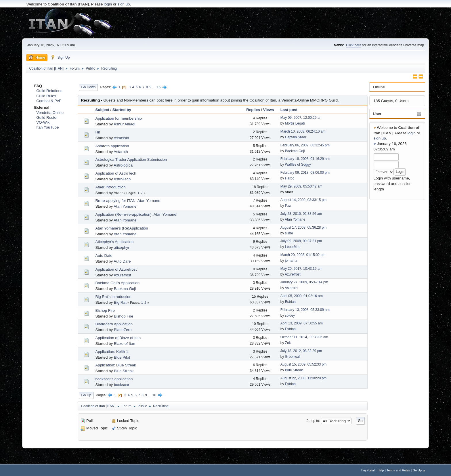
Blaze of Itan (125, 344)
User (377, 114)
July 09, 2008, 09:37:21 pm (301, 241)
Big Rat (120, 302)
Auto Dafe (104, 256)
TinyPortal (368, 470)
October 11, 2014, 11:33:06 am (304, 337)
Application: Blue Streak (116, 365)
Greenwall (293, 357)
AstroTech (122, 179)
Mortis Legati (295, 123)
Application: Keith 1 (112, 352)
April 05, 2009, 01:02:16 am (302, 296)
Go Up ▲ (419, 470)
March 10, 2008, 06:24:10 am (303, 131)
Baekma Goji (295, 151)
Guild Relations (49, 91)
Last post (289, 110)
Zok (288, 343)
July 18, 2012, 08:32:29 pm (301, 351)
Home (37, 57)
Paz (288, 206)
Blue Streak (124, 371)
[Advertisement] (225, 23)
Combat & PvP (49, 101)
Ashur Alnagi (124, 124)
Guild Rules (46, 96)
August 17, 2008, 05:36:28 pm (304, 228)
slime (289, 233)
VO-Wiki (43, 122)
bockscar (122, 385)
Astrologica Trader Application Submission (131, 159)
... (155, 87)
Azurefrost (122, 275)
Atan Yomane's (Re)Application (122, 228)
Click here (354, 45)
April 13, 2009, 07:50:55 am (302, 323)
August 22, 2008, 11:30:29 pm (304, 378)
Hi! (98, 132)
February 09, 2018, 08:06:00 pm (305, 173)
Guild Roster (47, 117)
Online (379, 87)
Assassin (121, 138)
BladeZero (123, 330)
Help (381, 470)
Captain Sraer (296, 137)
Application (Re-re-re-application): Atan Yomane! (136, 214)
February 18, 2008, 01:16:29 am (305, 159)
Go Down (88, 87)
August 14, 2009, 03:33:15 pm (304, 200)
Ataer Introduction (110, 187)
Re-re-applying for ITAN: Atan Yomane (128, 201)
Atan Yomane (125, 206)
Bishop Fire (105, 310)
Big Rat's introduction (113, 297)
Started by (122, 110)
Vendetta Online (50, 113)
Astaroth (121, 152)
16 (159, 87)
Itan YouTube (47, 127)
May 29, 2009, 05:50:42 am (301, 186)
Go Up (86, 395)
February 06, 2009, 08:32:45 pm (305, 145)
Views (269, 110)
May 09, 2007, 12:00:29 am (301, 118)
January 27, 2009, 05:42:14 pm (304, 282)
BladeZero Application (114, 324)
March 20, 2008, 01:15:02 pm (303, 255)
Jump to (313, 421)
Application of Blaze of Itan (118, 338)
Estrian (290, 302)
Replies (253, 110)
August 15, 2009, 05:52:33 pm (304, 364)
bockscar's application (114, 379)
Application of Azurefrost (116, 269)
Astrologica (123, 165)
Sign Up (60, 57)
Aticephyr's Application (114, 242)
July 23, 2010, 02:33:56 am (301, 214)
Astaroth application (112, 146)
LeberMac (293, 247)
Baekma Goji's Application (117, 283)
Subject (102, 110)
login (108, 4)
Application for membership (119, 118)
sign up (124, 4)
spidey (290, 316)
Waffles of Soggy (298, 165)
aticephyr (122, 247)
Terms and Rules (398, 470)
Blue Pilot (122, 357)
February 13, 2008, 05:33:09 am (305, 310)
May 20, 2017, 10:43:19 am (301, 269)
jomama (291, 261)
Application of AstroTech (116, 173)
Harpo (290, 178)
